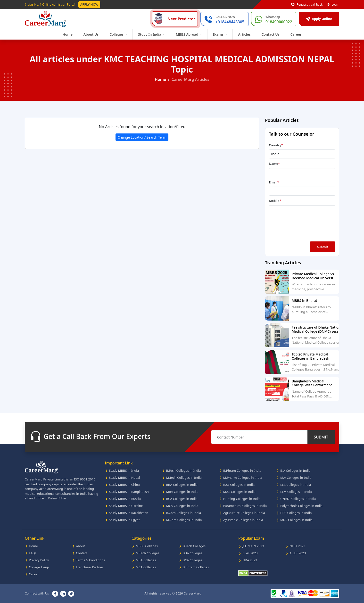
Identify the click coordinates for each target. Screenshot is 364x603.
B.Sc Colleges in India (239, 485)
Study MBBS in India (124, 471)
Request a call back (307, 5)
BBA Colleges (192, 553)
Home (68, 34)
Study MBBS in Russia (125, 499)
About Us (91, 34)
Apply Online (319, 19)
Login (333, 5)
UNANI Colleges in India (298, 499)
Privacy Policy (39, 560)
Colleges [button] (117, 34)
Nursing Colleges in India (242, 499)
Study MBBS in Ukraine (126, 506)
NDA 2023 (250, 560)
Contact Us (271, 34)
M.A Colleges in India (296, 478)
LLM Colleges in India (296, 492)
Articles (244, 34)
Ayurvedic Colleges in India (243, 520)
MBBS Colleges (147, 546)
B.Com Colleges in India (183, 513)
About (80, 546)
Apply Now (89, 4)
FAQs (33, 553)
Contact (82, 553)
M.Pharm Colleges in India (243, 478)
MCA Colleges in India (182, 506)
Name (274, 164)
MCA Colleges (146, 567)
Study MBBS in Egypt (124, 520)
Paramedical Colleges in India (245, 506)
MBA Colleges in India (182, 492)
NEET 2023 (297, 546)
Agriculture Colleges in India (244, 513)
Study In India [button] (150, 34)
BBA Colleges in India (182, 485)
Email (274, 182)
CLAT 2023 (250, 553)
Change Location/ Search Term (142, 137)
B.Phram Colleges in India (242, 471)
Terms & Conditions (90, 560)
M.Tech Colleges (147, 553)
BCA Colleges (192, 560)
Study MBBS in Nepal (124, 478)
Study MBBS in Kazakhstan (129, 513)
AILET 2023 (298, 553)
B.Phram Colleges (196, 567)
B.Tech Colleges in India (183, 471)
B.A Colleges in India (295, 471)
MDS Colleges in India (296, 520)
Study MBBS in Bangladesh (129, 492)
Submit (323, 247)
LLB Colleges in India (296, 485)
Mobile (275, 201)
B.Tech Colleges (194, 546)
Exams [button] (219, 34)
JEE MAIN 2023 (253, 546)
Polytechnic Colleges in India (301, 506)
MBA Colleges (146, 560)
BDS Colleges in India (296, 513)
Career (296, 34)
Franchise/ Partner (90, 567)
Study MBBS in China (124, 485)
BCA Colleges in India (182, 499)
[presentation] (297, 227)
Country (276, 145)
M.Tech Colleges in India (184, 478)
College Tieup (39, 567)
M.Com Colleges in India (184, 520)
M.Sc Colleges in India (239, 492)
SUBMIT (321, 437)
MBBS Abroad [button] (187, 34)
